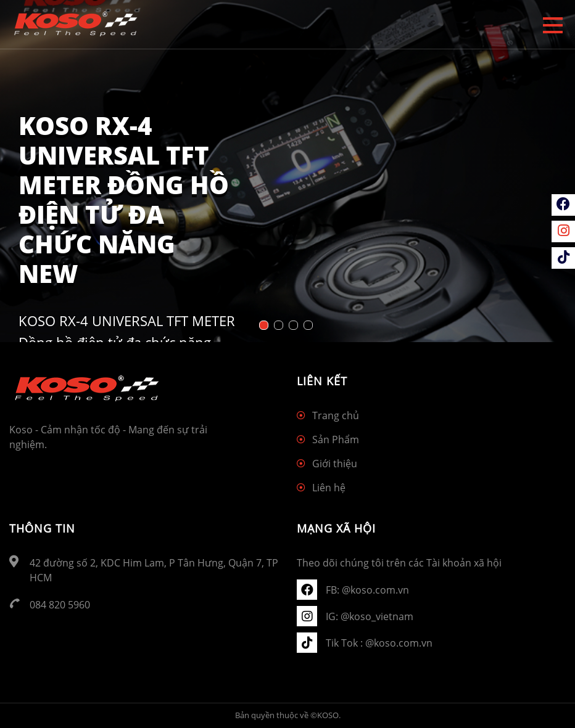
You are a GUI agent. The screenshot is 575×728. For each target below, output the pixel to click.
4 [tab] (310, 327)
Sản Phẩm (336, 440)
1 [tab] (265, 327)
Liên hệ (329, 488)
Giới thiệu (335, 464)
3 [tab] (295, 327)
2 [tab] (280, 327)
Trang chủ (336, 415)
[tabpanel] (287, 171)
